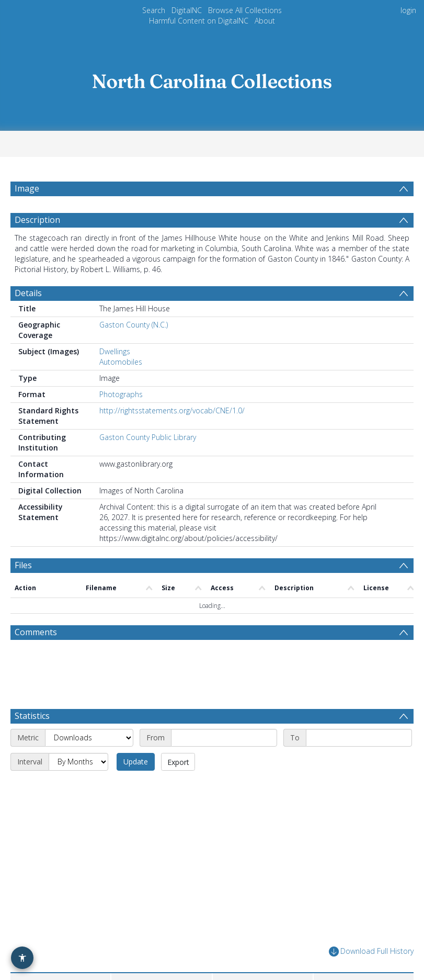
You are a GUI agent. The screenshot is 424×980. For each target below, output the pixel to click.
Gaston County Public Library (148, 437)
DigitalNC (187, 10)
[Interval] (78, 762)
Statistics (32, 716)
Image (27, 188)
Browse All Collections (245, 10)
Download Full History (371, 951)
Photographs (121, 394)
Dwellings (115, 351)
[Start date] (224, 738)
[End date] (359, 738)
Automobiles (121, 362)
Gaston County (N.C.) (134, 325)
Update (136, 762)
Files (23, 565)
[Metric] (89, 738)
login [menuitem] (408, 10)
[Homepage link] (212, 78)
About (265, 21)
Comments (36, 632)
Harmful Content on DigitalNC (199, 21)
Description (37, 220)
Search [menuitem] (154, 10)
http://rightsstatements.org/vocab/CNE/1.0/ (172, 410)
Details (28, 293)
